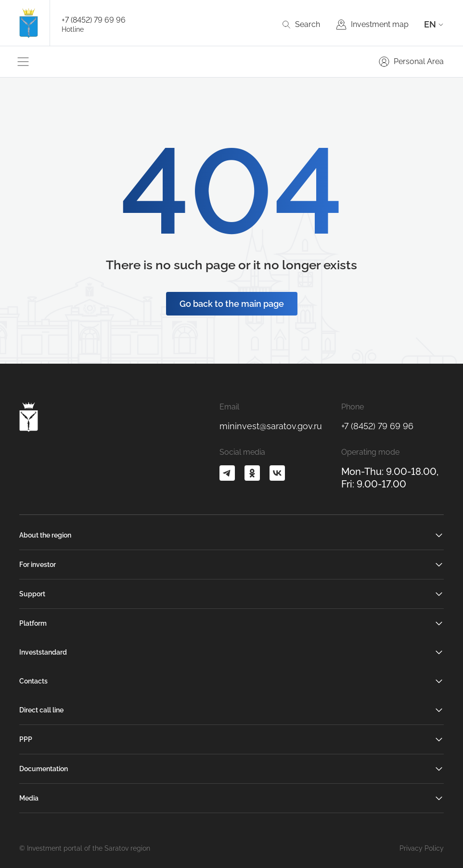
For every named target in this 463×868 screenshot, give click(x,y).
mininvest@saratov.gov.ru (271, 426)
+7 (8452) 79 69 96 (94, 20)
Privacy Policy (422, 848)
